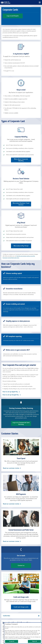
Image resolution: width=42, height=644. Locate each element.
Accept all (12, 641)
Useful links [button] (7, 617)
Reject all (34, 641)
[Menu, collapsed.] (40, 2)
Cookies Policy (27, 638)
